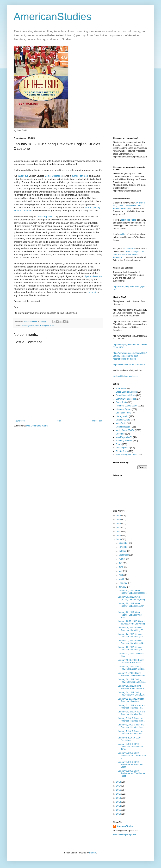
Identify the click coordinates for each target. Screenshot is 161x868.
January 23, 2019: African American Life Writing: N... (131, 642)
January (123, 587)
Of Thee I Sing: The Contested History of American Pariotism (129, 206)
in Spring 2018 (45, 217)
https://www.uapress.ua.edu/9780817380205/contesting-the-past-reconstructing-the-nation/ (130, 356)
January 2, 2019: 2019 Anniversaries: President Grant (131, 765)
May (121, 571)
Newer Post (20, 421)
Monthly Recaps (123, 427)
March (122, 579)
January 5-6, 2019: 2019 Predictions (129, 739)
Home (59, 421)
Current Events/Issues (126, 399)
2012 (119, 806)
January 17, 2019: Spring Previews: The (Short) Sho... (132, 674)
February (123, 583)
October (123, 551)
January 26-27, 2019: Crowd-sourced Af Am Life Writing (132, 622)
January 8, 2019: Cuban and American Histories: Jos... (131, 726)
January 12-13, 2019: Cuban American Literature (131, 700)
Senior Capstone (53, 176)
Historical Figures (124, 409)
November (124, 547)
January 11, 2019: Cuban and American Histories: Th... (132, 707)
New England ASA (124, 437)
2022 (119, 527)
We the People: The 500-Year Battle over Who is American (128, 254)
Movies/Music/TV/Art (125, 430)
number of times (80, 176)
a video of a (130, 249)
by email (92, 292)
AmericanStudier (125, 826)
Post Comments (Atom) (37, 426)
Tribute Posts (122, 451)
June (121, 567)
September (124, 555)
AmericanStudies (53, 17)
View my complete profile (124, 834)
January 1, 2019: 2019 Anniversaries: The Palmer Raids (132, 773)
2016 (119, 790)
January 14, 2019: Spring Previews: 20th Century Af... (132, 694)
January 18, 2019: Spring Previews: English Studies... (132, 668)
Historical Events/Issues (126, 406)
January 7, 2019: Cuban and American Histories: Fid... (131, 732)
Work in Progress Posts (45, 325)
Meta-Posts (121, 423)
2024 (119, 520)
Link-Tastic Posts (123, 413)
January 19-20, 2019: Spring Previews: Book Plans (131, 661)
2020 (119, 535)
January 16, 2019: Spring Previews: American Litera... (132, 681)
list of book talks (129, 220)
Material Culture (123, 420)
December (124, 543)
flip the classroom (94, 276)
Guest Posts (121, 402)
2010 (119, 814)
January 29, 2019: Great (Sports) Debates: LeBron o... (131, 606)
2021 (119, 532)
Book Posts (121, 388)
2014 (119, 798)
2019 (119, 539)
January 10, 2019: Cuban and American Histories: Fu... (132, 713)
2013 (119, 802)
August (122, 559)
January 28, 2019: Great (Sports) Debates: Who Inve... (130, 615)
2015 (119, 794)
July (121, 563)
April (121, 575)
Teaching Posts (28, 325)
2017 (119, 786)
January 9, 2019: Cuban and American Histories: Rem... (132, 719)
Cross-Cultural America (126, 392)
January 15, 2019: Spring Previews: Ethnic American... (132, 687)
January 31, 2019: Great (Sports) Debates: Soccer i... (132, 592)
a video (123, 234)
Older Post (97, 421)
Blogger (93, 853)
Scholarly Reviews (124, 441)
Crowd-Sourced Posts (126, 395)
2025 (119, 515)
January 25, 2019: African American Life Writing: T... (131, 629)
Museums (120, 434)
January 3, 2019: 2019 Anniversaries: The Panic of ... (132, 755)
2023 (119, 524)
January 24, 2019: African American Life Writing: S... (131, 635)
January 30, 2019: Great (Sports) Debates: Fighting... (132, 598)
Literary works (122, 416)
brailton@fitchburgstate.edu (126, 376)
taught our (23, 176)
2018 (119, 782)
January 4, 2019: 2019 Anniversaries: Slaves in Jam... (130, 747)
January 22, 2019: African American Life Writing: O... (131, 648)
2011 (119, 810)
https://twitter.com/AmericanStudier (129, 365)
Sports (119, 444)
